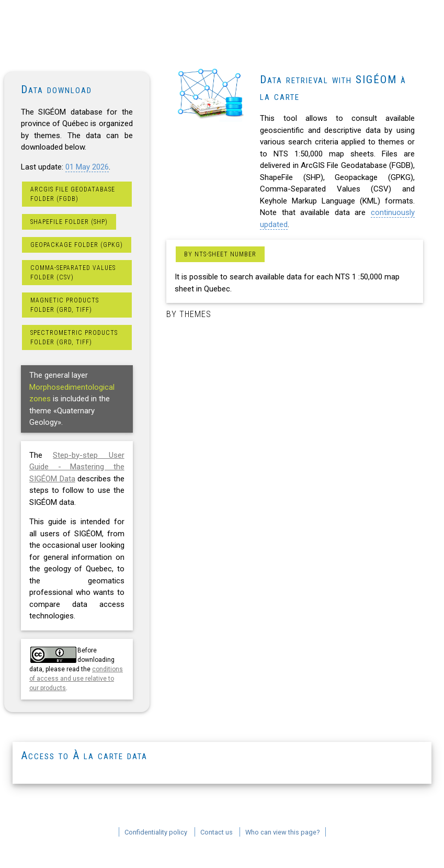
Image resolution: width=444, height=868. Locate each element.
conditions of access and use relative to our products (76, 679)
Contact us (217, 832)
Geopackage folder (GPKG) (77, 245)
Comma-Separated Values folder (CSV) (73, 273)
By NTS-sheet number (220, 254)
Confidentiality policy (156, 832)
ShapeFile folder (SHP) (69, 222)
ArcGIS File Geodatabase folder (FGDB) (73, 194)
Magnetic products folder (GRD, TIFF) (65, 305)
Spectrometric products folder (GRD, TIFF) (74, 337)
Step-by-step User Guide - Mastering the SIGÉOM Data (77, 467)
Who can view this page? (283, 832)
